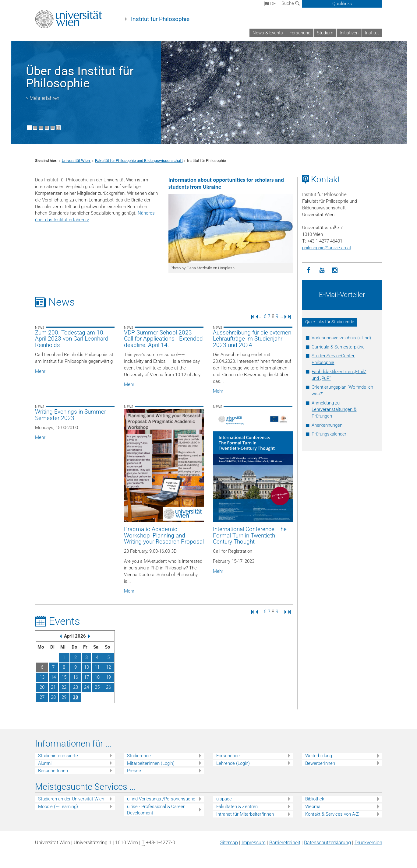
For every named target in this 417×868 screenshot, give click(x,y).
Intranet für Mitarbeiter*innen (245, 814)
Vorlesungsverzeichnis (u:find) (341, 338)
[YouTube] (322, 270)
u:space (224, 799)
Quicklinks (342, 4)
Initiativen (349, 33)
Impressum (254, 843)
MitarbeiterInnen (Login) (151, 763)
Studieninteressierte (58, 756)
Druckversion (368, 843)
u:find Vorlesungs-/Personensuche (161, 799)
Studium (325, 33)
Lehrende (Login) (233, 763)
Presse (134, 771)
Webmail (314, 807)
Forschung (300, 33)
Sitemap (229, 843)
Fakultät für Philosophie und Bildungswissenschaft (139, 161)
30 (76, 697)
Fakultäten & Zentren (237, 807)
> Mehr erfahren (43, 98)
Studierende (139, 756)
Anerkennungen (327, 425)
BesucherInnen (53, 771)
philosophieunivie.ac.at (327, 248)
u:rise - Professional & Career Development (156, 810)
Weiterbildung (319, 756)
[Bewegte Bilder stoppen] (58, 128)
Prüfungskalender (329, 434)
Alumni (45, 763)
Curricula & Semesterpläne (338, 347)
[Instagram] (335, 270)
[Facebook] (309, 270)
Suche (291, 3)
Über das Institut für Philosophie (80, 77)
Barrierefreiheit (285, 843)
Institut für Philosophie (160, 19)
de (270, 4)
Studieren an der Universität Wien (71, 799)
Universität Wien (76, 161)
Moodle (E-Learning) (58, 807)
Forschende (228, 756)
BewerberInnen (320, 763)
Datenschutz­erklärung (327, 843)
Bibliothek (315, 799)
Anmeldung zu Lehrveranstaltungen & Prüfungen (334, 410)
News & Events (268, 33)
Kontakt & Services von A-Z (332, 814)
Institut (372, 33)
